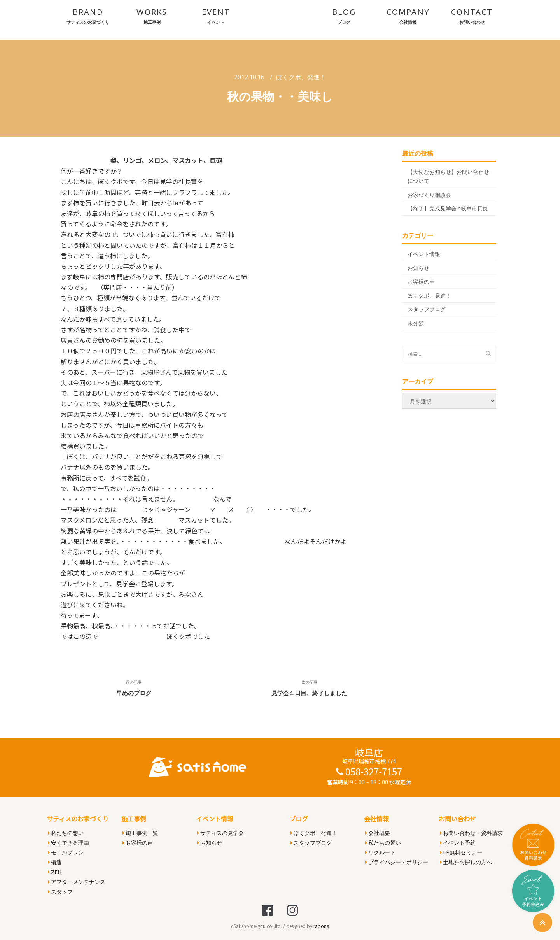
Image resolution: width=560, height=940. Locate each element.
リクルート (380, 852)
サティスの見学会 (220, 833)
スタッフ (60, 892)
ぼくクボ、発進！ (301, 77)
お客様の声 (421, 281)
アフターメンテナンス (77, 882)
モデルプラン (66, 852)
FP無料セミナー (461, 852)
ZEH (55, 872)
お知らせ (418, 268)
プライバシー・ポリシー (397, 862)
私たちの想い (66, 833)
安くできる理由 (68, 843)
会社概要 (378, 833)
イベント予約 (458, 843)
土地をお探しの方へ (466, 862)
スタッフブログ (427, 309)
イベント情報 (424, 254)
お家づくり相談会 (429, 195)
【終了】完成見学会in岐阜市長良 (448, 208)
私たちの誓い (383, 843)
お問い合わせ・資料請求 (471, 833)
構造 (55, 862)
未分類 (416, 323)
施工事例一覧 (140, 833)
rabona (321, 926)
